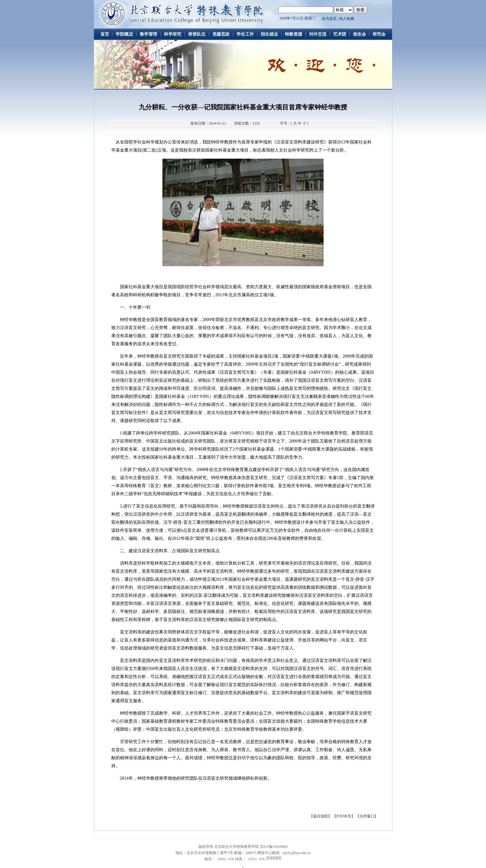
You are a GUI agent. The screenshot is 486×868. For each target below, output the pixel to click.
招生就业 (269, 34)
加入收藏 (347, 19)
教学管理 (148, 34)
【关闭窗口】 (367, 816)
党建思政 (221, 34)
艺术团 (340, 34)
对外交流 (318, 34)
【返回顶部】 (321, 816)
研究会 (379, 34)
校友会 (360, 34)
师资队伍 (197, 34)
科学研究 (173, 34)
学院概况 (124, 34)
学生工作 (245, 34)
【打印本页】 (344, 816)
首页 (105, 34)
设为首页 (329, 19)
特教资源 (294, 34)
